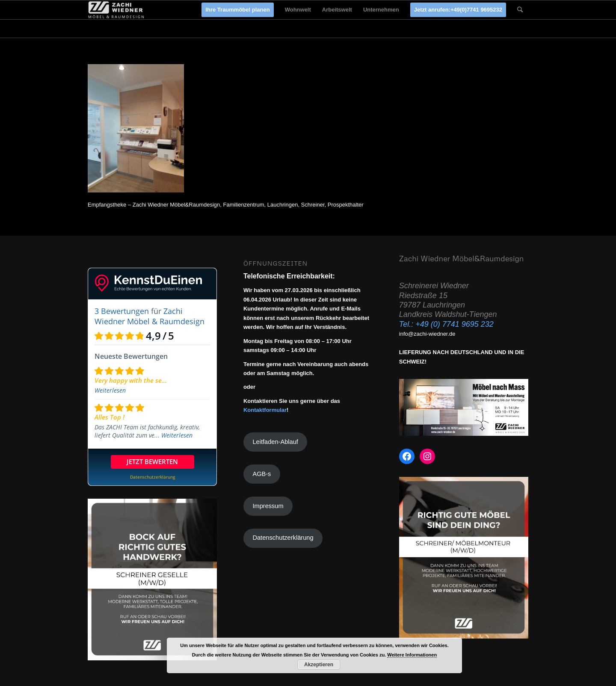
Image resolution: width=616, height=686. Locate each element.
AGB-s (262, 474)
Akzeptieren (319, 665)
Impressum (268, 506)
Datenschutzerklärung (283, 538)
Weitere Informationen (412, 655)
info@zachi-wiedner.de (427, 334)
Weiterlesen (110, 390)
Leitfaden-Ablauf (275, 442)
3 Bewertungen (122, 311)
